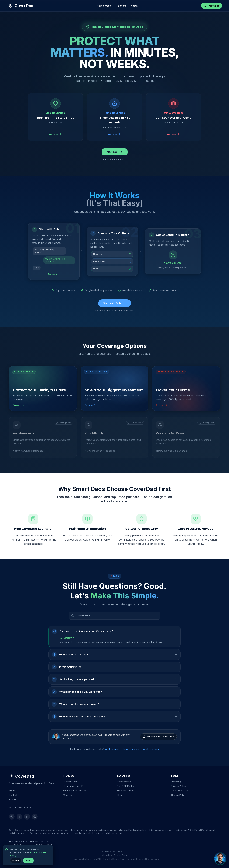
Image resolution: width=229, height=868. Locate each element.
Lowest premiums (150, 749)
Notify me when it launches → (30, 451)
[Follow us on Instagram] (12, 817)
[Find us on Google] (35, 817)
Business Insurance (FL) (75, 791)
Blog (119, 795)
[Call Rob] (20, 807)
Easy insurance (131, 749)
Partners (121, 6)
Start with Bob (115, 303)
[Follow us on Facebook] (19, 817)
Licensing (176, 782)
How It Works (104, 6)
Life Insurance (70, 782)
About (134, 6)
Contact (13, 795)
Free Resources (125, 791)
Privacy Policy (179, 786)
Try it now (54, 274)
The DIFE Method (126, 786)
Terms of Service (180, 791)
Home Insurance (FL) (74, 786)
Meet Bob (212, 6)
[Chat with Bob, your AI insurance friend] (220, 859)
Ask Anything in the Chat (158, 736)
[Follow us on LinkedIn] (27, 817)
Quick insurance (113, 749)
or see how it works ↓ (115, 160)
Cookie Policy (178, 795)
